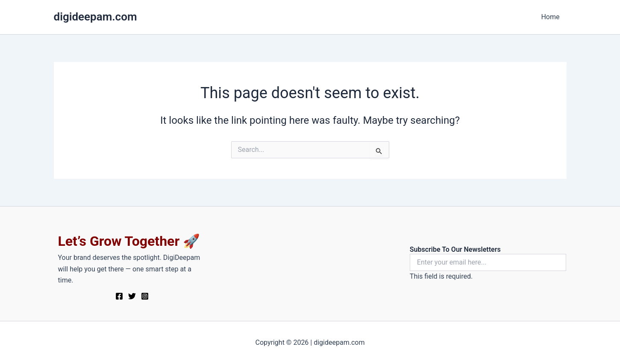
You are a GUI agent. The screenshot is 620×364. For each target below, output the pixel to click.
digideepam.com (95, 17)
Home (550, 17)
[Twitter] (132, 296)
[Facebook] (119, 296)
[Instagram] (145, 296)
